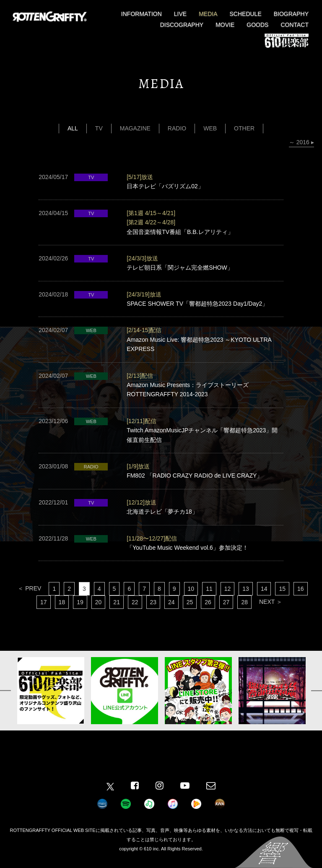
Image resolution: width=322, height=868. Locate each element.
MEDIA (208, 14)
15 (282, 589)
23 (153, 602)
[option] (51, 691)
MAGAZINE (135, 128)
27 (226, 602)
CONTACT (295, 25)
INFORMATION (142, 14)
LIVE (180, 14)
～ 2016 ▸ (301, 142)
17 (44, 602)
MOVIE (225, 25)
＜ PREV (29, 588)
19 (80, 602)
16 (301, 589)
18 (62, 602)
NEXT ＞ (271, 602)
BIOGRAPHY (291, 14)
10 (191, 589)
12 (228, 589)
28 (244, 602)
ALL (73, 128)
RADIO (177, 128)
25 (190, 602)
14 (264, 589)
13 (246, 589)
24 (171, 602)
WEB (210, 128)
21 (117, 602)
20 (99, 602)
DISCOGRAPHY (182, 25)
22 (135, 602)
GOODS (257, 25)
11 (209, 589)
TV (99, 128)
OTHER (244, 128)
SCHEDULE (246, 14)
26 (208, 602)
